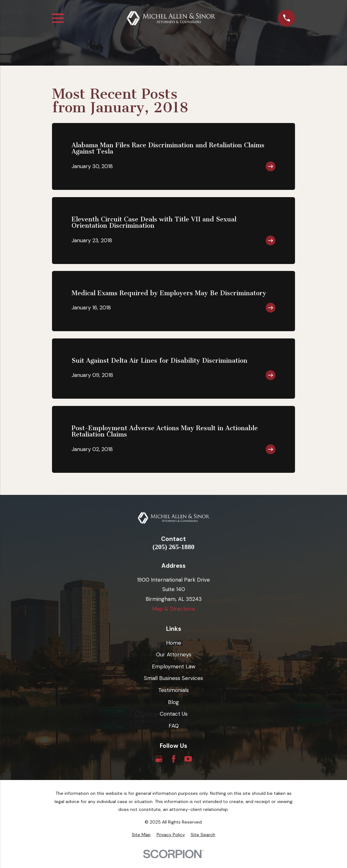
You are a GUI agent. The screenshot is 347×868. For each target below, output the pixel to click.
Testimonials (173, 690)
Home (174, 643)
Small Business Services (173, 678)
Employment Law (174, 666)
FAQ (174, 726)
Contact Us (174, 714)
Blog (173, 702)
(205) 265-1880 (173, 547)
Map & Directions (174, 609)
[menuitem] (141, 835)
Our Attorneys (174, 654)
